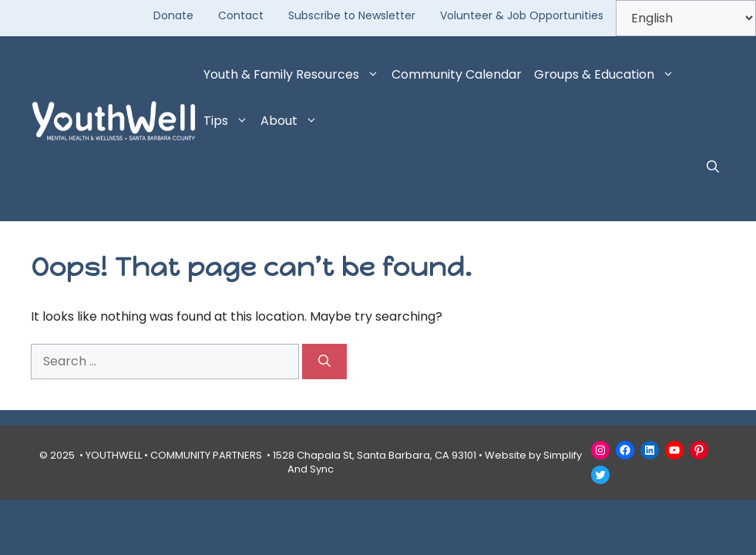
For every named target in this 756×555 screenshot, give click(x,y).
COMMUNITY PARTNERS (206, 455)
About (292, 121)
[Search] (324, 362)
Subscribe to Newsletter (352, 15)
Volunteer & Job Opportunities (522, 15)
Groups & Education (607, 75)
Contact (241, 15)
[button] (713, 167)
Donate (173, 15)
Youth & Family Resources (294, 75)
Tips (229, 121)
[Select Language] (686, 18)
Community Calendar (457, 74)
